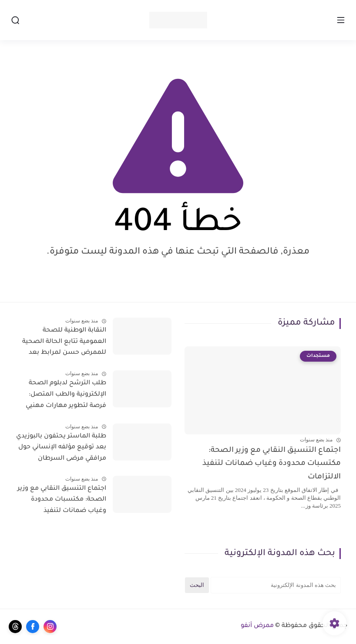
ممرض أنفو (257, 626)
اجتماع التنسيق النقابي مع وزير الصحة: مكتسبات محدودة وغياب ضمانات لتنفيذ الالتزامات (272, 464)
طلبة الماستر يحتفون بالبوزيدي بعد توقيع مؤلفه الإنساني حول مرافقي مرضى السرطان (61, 448)
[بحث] (15, 20)
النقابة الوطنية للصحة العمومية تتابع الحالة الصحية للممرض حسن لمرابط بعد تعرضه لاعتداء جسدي (64, 343)
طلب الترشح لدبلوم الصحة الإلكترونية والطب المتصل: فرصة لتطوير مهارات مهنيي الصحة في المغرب (66, 396)
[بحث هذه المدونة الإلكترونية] (276, 585)
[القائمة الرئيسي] (341, 20)
